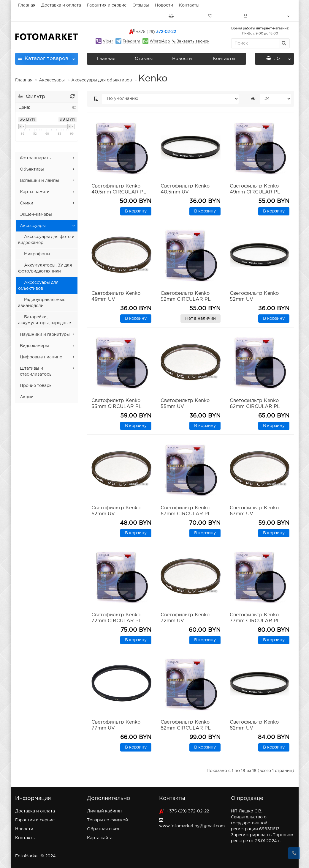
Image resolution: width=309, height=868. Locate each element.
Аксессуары (52, 80)
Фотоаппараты (36, 158)
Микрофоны (37, 254)
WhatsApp (160, 41)
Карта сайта (100, 838)
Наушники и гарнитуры (45, 335)
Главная (27, 5)
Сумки (27, 203)
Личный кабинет (105, 811)
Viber (108, 41)
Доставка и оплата (61, 5)
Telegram (131, 41)
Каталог (47, 57)
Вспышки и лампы (39, 181)
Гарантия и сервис (107, 5)
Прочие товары (36, 386)
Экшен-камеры (36, 215)
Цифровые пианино (41, 357)
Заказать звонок (192, 41)
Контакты (189, 5)
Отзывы (141, 5)
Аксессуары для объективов (102, 80)
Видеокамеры (34, 346)
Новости (164, 5)
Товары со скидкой (107, 820)
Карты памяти (35, 192)
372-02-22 (156, 32)
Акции (27, 397)
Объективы (32, 169)
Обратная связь (104, 829)
